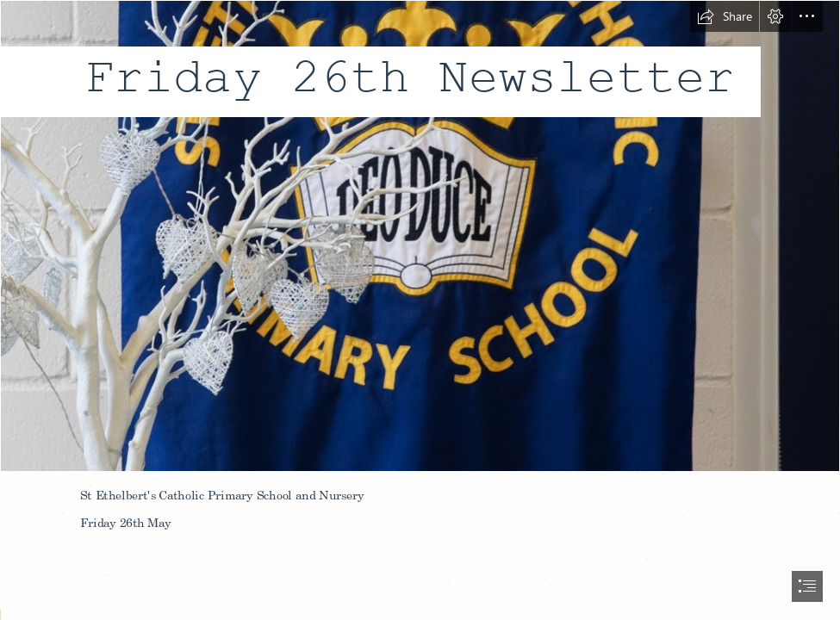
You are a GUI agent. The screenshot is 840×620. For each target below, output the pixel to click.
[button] (725, 16)
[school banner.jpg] (420, 236)
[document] (420, 310)
